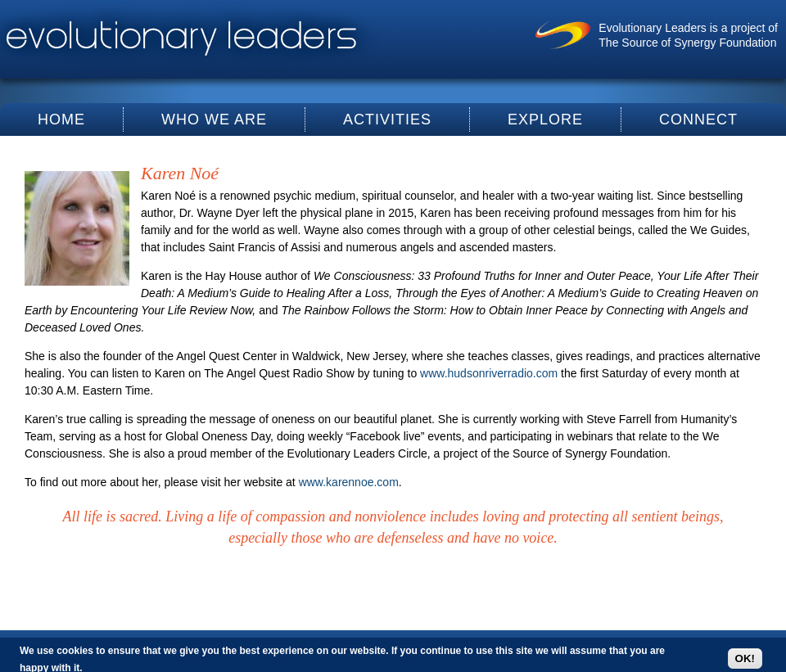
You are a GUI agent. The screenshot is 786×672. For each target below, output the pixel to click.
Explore (545, 120)
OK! (745, 658)
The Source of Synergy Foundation (687, 43)
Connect (698, 120)
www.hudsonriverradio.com (489, 373)
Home (61, 120)
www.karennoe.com (349, 482)
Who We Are (214, 120)
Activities (387, 120)
